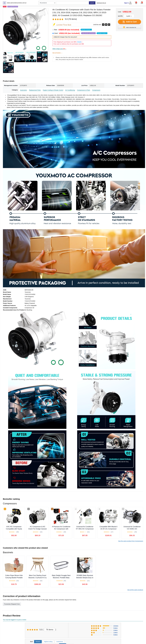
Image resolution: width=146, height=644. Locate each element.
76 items (50, 630)
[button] (142, 3)
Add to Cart (129, 22)
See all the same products (135, 590)
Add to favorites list (129, 27)
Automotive (23, 90)
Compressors (96, 90)
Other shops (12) (59, 49)
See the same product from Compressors (131, 541)
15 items (116, 626)
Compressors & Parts (84, 90)
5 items (116, 628)
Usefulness (60, 642)
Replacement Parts (35, 90)
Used (81, 33)
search (92, 3)
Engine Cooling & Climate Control (53, 90)
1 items (116, 632)
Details (79, 42)
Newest (38, 642)
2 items (116, 630)
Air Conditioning (70, 90)
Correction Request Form (12, 604)
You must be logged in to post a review (15, 620)
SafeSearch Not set (101, 3)
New (73, 30)
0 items (116, 635)
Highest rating (48, 642)
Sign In (126, 3)
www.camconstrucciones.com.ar (17, 3)
